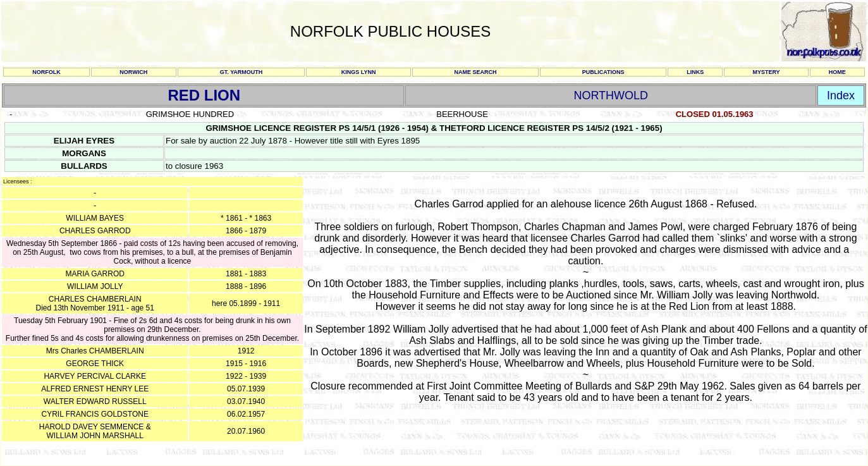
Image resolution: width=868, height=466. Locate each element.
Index (841, 95)
